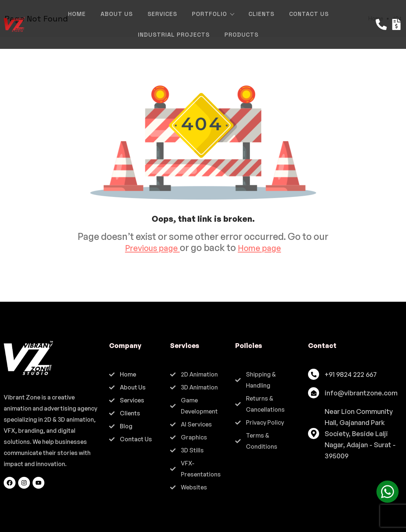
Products (241, 35)
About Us (117, 14)
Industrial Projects (174, 35)
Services (162, 14)
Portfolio (213, 14)
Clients (261, 14)
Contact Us (309, 14)
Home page (263, 247)
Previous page (149, 247)
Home (77, 14)
